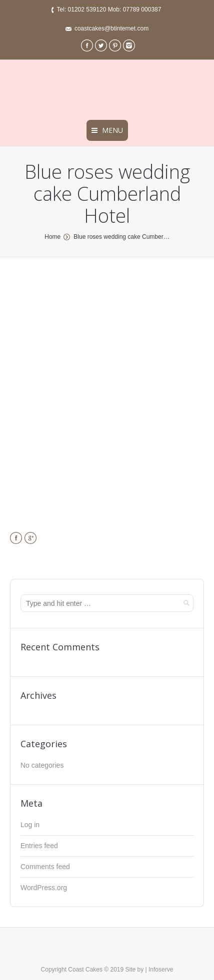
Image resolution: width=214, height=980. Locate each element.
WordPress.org (44, 888)
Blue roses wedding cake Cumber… (121, 237)
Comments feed (45, 867)
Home (52, 237)
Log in (30, 825)
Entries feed (39, 846)
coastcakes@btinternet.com (111, 28)
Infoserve (161, 970)
